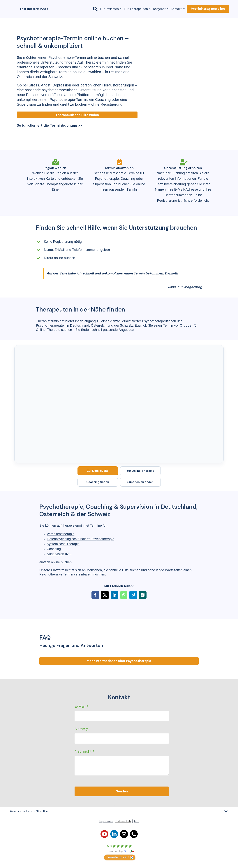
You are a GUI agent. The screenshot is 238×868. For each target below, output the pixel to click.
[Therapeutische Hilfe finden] (77, 115)
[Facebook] (95, 595)
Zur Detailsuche (98, 471)
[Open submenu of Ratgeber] (167, 9)
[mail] (124, 834)
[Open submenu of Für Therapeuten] (149, 9)
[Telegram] (133, 595)
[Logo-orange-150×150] (12, 5)
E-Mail (81, 706)
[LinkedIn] (114, 595)
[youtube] (104, 834)
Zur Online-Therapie (140, 471)
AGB (137, 821)
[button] (119, 811)
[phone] (134, 834)
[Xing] (143, 595)
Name (81, 729)
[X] (105, 595)
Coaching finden (98, 482)
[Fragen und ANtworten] (119, 661)
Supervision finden (140, 482)
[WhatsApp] (124, 595)
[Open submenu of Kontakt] (183, 9)
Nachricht (84, 751)
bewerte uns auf (120, 857)
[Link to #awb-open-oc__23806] (95, 9)
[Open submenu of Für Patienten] (120, 9)
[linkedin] (114, 834)
